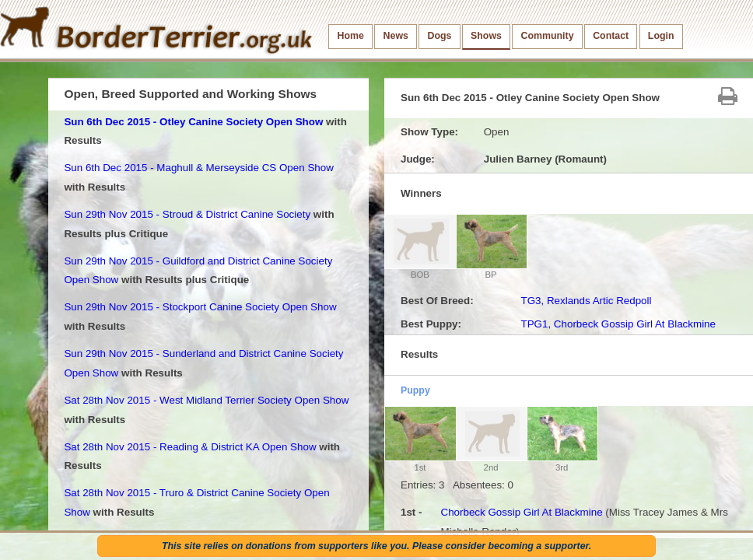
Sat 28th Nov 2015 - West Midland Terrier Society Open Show (206, 400)
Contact (611, 36)
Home (351, 36)
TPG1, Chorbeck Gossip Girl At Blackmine (618, 324)
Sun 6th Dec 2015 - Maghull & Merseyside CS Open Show (198, 168)
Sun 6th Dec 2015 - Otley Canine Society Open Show (193, 122)
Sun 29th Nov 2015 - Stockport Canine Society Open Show (200, 307)
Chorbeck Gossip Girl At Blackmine (521, 512)
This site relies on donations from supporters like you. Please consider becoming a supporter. (376, 546)
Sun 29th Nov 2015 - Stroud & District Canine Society (187, 214)
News (396, 36)
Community (548, 36)
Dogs (440, 36)
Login (661, 36)
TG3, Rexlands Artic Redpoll (586, 301)
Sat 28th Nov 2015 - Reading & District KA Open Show (190, 447)
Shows (486, 36)
